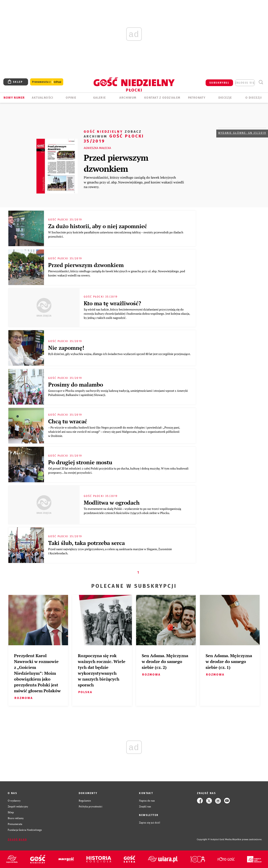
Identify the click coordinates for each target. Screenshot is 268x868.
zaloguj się (245, 83)
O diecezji (254, 98)
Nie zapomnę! (66, 348)
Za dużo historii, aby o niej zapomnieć (98, 226)
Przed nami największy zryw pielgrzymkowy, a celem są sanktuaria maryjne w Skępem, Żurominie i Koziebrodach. (110, 551)
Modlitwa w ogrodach (112, 503)
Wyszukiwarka (261, 82)
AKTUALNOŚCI (43, 98)
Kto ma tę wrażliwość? (112, 303)
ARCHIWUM (128, 98)
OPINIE (71, 98)
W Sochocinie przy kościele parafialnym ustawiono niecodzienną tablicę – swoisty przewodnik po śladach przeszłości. (116, 234)
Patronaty (197, 98)
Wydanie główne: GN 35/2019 (242, 133)
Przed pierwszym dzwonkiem (116, 163)
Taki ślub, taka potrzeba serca (86, 543)
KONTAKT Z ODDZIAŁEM (162, 98)
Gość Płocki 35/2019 (114, 136)
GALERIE (100, 98)
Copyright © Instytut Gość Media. (215, 839)
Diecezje (225, 98)
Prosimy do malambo (76, 384)
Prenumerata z (47, 82)
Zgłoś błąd (17, 840)
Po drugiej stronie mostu (80, 462)
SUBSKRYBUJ (219, 83)
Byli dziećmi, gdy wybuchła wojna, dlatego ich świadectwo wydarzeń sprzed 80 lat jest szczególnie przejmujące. (120, 354)
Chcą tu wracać (68, 421)
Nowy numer (14, 98)
